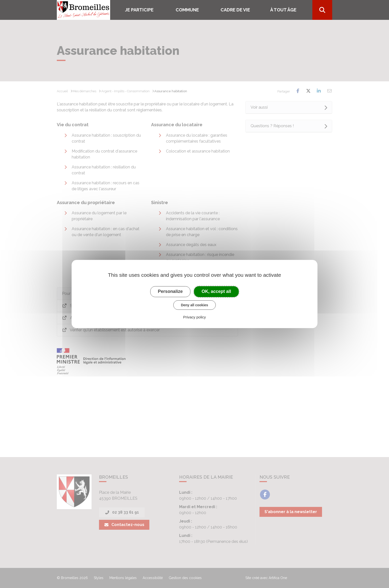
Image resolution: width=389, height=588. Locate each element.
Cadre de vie (235, 10)
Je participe (139, 10)
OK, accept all (216, 291)
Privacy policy (194, 317)
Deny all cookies (194, 305)
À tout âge (283, 10)
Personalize (170, 291)
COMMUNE (187, 10)
